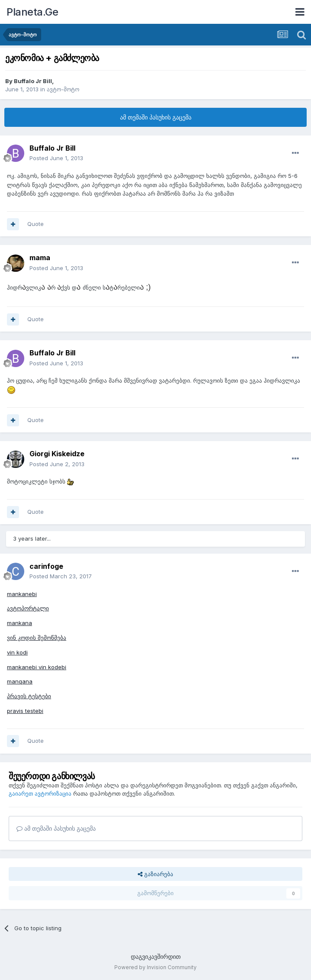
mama (40, 258)
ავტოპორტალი (28, 608)
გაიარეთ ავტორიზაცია (40, 793)
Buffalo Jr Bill (33, 81)
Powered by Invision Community (155, 967)
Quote (36, 224)
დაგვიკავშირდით (156, 956)
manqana (20, 681)
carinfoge (46, 566)
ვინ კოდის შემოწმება (37, 638)
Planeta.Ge (32, 12)
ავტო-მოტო (63, 89)
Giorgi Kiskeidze (57, 454)
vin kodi (17, 652)
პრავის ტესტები (29, 696)
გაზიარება (155, 874)
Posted (56, 158)
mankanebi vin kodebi (37, 667)
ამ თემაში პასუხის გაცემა (156, 117)
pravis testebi (25, 711)
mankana (19, 623)
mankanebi (22, 594)
